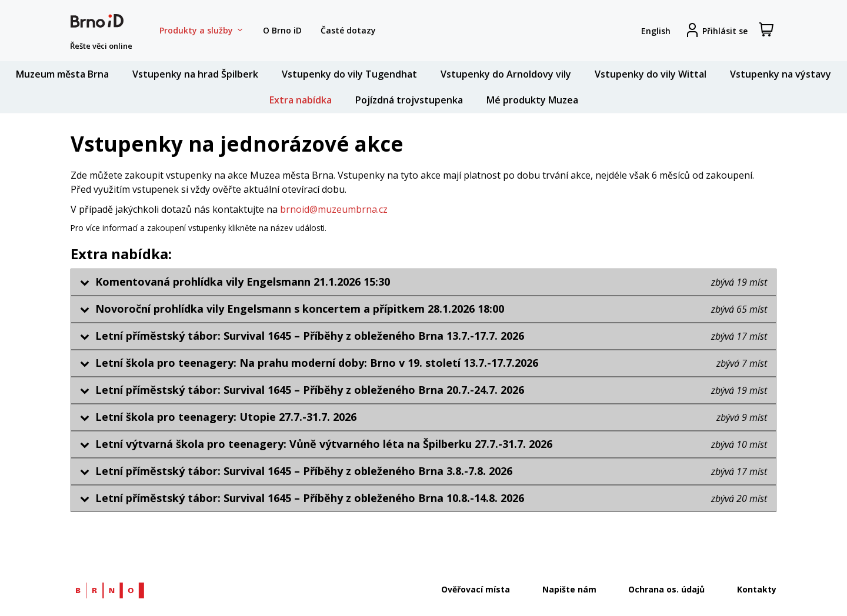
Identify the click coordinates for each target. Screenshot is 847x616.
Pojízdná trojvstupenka (409, 100)
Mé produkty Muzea (532, 100)
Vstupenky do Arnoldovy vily (506, 74)
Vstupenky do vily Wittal (651, 74)
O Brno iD (282, 30)
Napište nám (569, 589)
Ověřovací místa (476, 589)
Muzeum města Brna (62, 74)
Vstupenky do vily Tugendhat (349, 74)
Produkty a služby (202, 31)
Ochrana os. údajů (666, 589)
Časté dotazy (348, 30)
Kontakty (757, 589)
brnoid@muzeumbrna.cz (334, 209)
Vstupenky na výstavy (781, 74)
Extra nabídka (301, 100)
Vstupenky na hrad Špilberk (195, 74)
